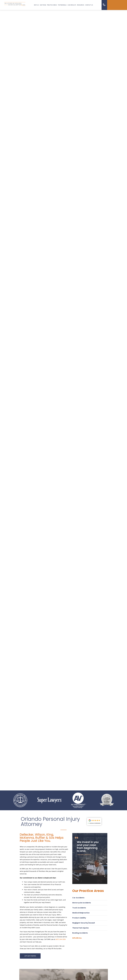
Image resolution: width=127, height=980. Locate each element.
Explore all (77, 938)
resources (81, 5)
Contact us (89, 5)
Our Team (43, 5)
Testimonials (62, 5)
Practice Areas (52, 5)
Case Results (72, 5)
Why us (36, 5)
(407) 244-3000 (61, 939)
